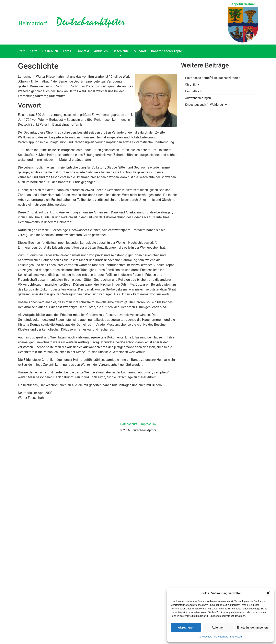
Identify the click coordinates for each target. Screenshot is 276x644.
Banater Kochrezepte (168, 51)
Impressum (236, 637)
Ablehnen (218, 628)
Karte (33, 51)
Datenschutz (205, 637)
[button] (268, 593)
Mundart (140, 51)
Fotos (68, 51)
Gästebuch (50, 51)
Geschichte (121, 51)
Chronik (192, 84)
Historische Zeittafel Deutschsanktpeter (212, 78)
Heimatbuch (193, 91)
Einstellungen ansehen (252, 628)
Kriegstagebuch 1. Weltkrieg (206, 105)
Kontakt (84, 51)
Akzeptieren (186, 628)
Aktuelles (101, 51)
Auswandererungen (198, 98)
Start (21, 51)
